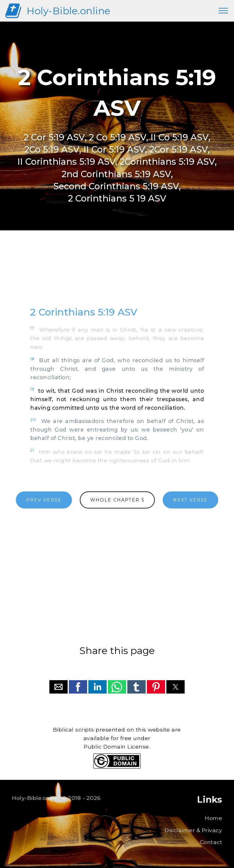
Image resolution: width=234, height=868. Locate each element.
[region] (117, 274)
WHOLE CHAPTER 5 (117, 500)
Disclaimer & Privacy (193, 830)
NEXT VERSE (190, 500)
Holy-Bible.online (69, 11)
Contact (211, 842)
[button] (58, 687)
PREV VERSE (44, 500)
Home (213, 818)
